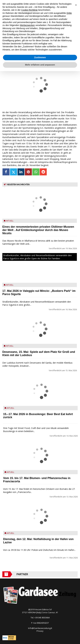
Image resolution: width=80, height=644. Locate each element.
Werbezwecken (27, 25)
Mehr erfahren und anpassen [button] (40, 65)
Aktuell (10, 221)
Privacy (40, 631)
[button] (76, 5)
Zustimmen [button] (40, 57)
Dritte (69, 13)
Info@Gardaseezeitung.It (40, 628)
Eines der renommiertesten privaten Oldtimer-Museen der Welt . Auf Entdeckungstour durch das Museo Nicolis (38, 230)
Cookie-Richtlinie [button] (29, 10)
